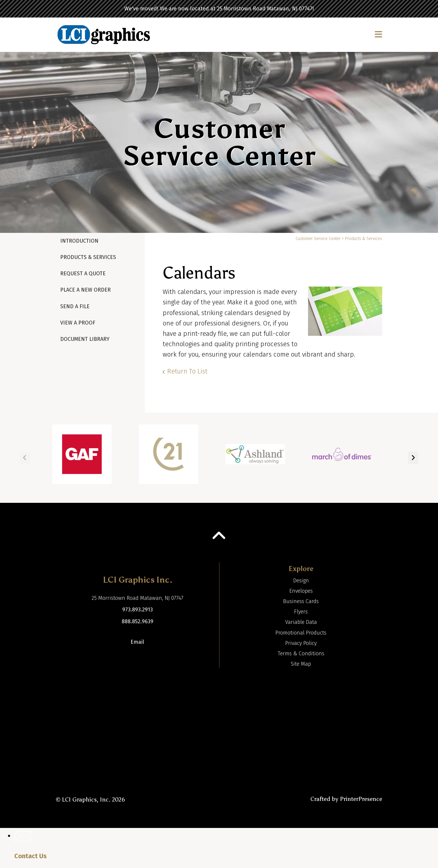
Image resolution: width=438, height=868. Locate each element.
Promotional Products (301, 633)
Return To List (187, 371)
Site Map (301, 664)
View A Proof (78, 323)
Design (301, 581)
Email (137, 642)
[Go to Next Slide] (413, 458)
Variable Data (301, 622)
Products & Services (88, 257)
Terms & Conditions (301, 654)
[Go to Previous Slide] (25, 458)
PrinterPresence (361, 799)
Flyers (301, 612)
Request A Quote (83, 274)
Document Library (85, 339)
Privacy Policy (301, 643)
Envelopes (301, 591)
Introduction (79, 241)
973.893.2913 (138, 610)
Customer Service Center (318, 239)
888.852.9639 (138, 621)
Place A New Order (85, 290)
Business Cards (301, 601)
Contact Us (30, 856)
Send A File (75, 306)
